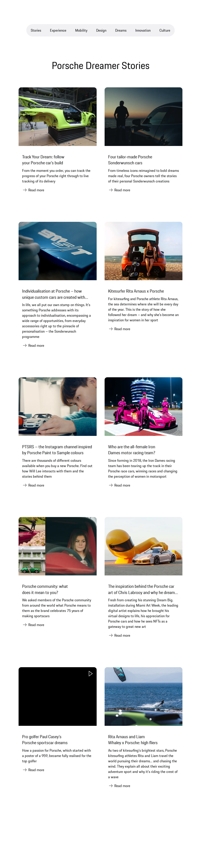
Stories (36, 30)
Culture (165, 30)
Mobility (81, 30)
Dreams (121, 30)
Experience (58, 30)
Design (101, 30)
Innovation (143, 30)
